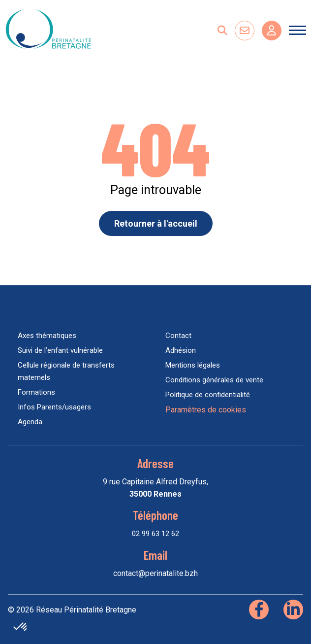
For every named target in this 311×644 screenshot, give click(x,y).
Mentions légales (193, 365)
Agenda (30, 422)
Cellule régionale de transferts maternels (66, 371)
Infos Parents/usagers (54, 407)
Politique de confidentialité (208, 395)
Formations (36, 392)
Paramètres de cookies (206, 410)
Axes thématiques (47, 336)
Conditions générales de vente (214, 380)
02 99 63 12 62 (155, 534)
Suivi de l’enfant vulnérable (60, 350)
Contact (178, 336)
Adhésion (181, 350)
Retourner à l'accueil (156, 223)
